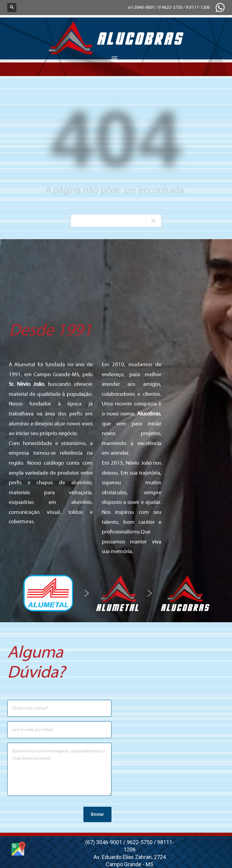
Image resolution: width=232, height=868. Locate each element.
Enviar (97, 814)
